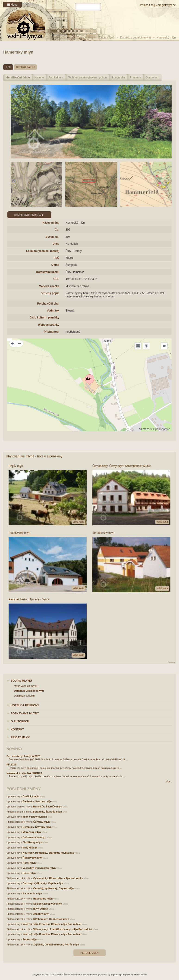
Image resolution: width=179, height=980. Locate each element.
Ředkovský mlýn (33, 858)
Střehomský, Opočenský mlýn (51, 919)
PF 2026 (11, 765)
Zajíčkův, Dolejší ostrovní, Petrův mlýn (56, 945)
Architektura (56, 77)
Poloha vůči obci (48, 304)
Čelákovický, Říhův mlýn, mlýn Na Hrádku (58, 878)
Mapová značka (49, 286)
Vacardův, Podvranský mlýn (39, 868)
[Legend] (164, 346)
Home (88, 38)
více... (169, 781)
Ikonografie (118, 77)
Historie (39, 77)
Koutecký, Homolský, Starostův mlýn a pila (48, 853)
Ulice (56, 244)
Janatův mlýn (41, 914)
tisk (8, 67)
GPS (56, 279)
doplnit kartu (25, 67)
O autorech (152, 77)
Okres (55, 265)
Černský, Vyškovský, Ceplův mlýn (43, 883)
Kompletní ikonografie (29, 215)
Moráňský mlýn (32, 832)
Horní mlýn (29, 863)
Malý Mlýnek (30, 848)
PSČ (56, 258)
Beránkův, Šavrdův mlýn (37, 801)
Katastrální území (48, 272)
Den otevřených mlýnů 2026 (23, 756)
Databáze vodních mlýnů (135, 38)
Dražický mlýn (31, 796)
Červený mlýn (42, 822)
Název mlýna (51, 223)
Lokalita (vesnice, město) (43, 251)
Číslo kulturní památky (44, 318)
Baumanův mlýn (32, 893)
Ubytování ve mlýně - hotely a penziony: (35, 456)
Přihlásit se (147, 5)
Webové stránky (49, 325)
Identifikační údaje (18, 77)
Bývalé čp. (52, 237)
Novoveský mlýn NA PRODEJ (24, 773)
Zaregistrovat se (166, 5)
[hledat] (88, 7)
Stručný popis (50, 293)
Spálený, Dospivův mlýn (48, 904)
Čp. (57, 230)
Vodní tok (53, 311)
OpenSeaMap (162, 429)
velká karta (79, 522)
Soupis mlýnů (106, 38)
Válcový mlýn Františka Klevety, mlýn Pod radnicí (52, 924)
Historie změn (89, 953)
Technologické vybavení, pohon (87, 77)
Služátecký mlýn (32, 842)
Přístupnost (52, 332)
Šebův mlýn (30, 939)
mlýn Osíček (41, 909)
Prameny (135, 77)
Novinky (14, 749)
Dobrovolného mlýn (34, 837)
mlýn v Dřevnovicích (35, 817)
